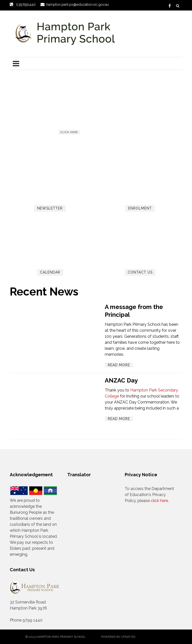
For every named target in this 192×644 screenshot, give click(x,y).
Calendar (50, 272)
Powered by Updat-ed (118, 637)
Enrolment (140, 208)
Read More (119, 365)
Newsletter (50, 208)
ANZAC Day (121, 380)
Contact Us (140, 272)
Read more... (70, 141)
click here (69, 132)
